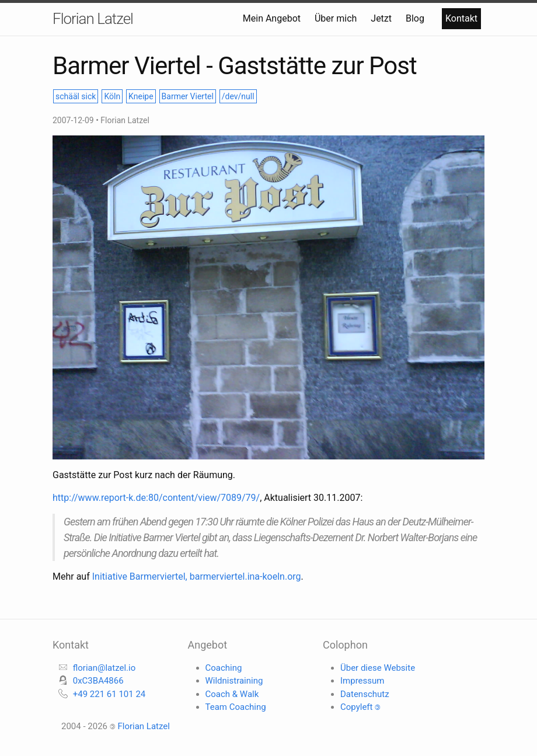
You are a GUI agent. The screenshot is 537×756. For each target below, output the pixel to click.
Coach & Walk (232, 694)
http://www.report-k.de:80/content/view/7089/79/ (156, 498)
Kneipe (141, 96)
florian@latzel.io (104, 668)
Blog (416, 18)
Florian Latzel (93, 19)
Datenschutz (365, 694)
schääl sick (76, 96)
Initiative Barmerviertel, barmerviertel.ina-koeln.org (197, 576)
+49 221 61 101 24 (109, 694)
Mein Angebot (273, 18)
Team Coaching (236, 707)
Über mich (337, 18)
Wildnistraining (234, 681)
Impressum (362, 681)
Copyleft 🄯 (360, 707)
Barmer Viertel (188, 96)
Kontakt (461, 18)
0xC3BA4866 (98, 681)
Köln (112, 96)
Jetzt (382, 18)
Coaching (224, 668)
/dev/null (238, 96)
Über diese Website (378, 668)
